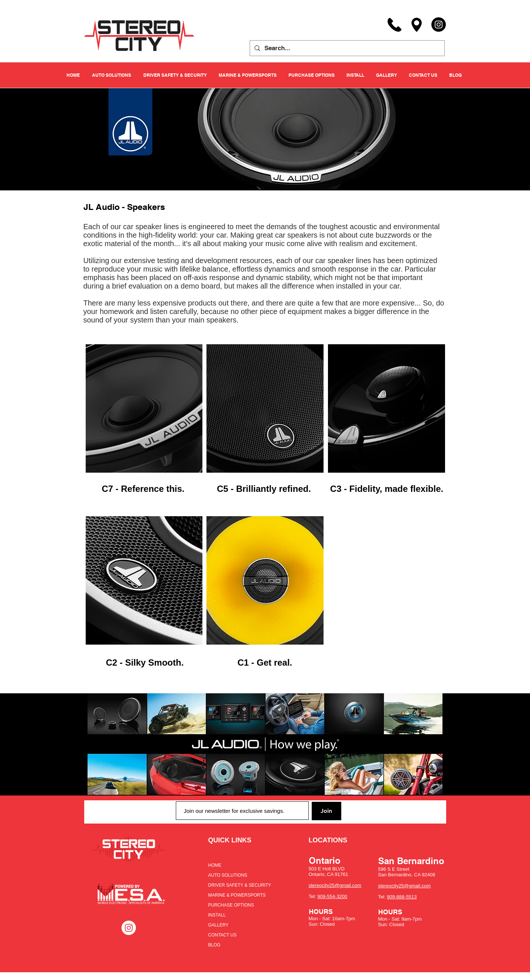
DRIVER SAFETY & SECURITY (240, 885)
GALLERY (218, 925)
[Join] (326, 811)
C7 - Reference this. (143, 489)
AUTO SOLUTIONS (228, 875)
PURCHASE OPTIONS (231, 905)
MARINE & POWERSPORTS (237, 895)
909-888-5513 (402, 897)
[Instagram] (439, 25)
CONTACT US (223, 935)
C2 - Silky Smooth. (145, 662)
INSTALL (217, 915)
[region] (143, 409)
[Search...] (347, 48)
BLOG (214, 945)
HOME (215, 865)
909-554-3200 (332, 896)
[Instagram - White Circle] (129, 928)
